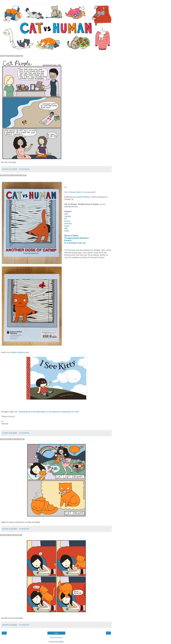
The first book (70, 250)
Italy (66, 228)
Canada (68, 216)
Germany (68, 223)
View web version (56, 638)
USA (66, 214)
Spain (67, 231)
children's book (16, 352)
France (67, 221)
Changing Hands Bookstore (77, 238)
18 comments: (24, 169)
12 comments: (24, 433)
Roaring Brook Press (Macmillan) (32, 412)
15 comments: (24, 625)
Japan (67, 226)
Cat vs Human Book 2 (74, 192)
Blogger (61, 642)
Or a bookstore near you (75, 243)
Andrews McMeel (82, 197)
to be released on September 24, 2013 (63, 412)
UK (66, 219)
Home (56, 633)
